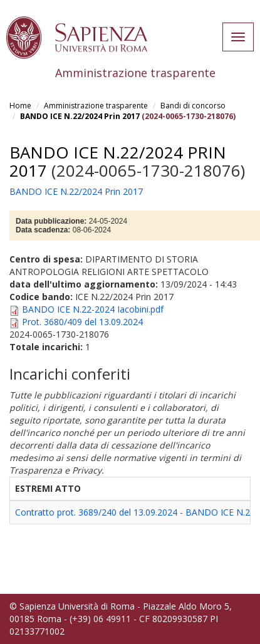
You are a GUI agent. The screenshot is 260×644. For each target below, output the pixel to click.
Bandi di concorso (193, 106)
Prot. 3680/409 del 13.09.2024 (82, 322)
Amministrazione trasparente (96, 106)
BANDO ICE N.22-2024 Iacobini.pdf (93, 309)
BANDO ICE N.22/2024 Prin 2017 (80, 116)
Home (20, 106)
